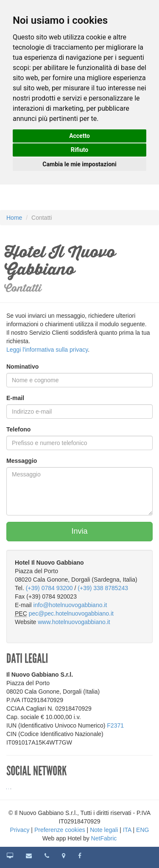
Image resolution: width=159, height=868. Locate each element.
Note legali (104, 830)
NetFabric (104, 838)
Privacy (20, 830)
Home (14, 218)
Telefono (18, 429)
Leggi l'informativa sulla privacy (47, 350)
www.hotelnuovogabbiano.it (74, 622)
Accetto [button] (79, 136)
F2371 (115, 725)
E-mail (15, 398)
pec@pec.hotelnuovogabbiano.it (71, 613)
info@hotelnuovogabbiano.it (70, 605)
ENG (142, 830)
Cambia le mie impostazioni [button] (79, 164)
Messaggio (22, 461)
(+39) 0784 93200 (49, 588)
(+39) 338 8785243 (103, 588)
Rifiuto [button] (80, 150)
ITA (127, 830)
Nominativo (22, 367)
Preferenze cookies (60, 830)
